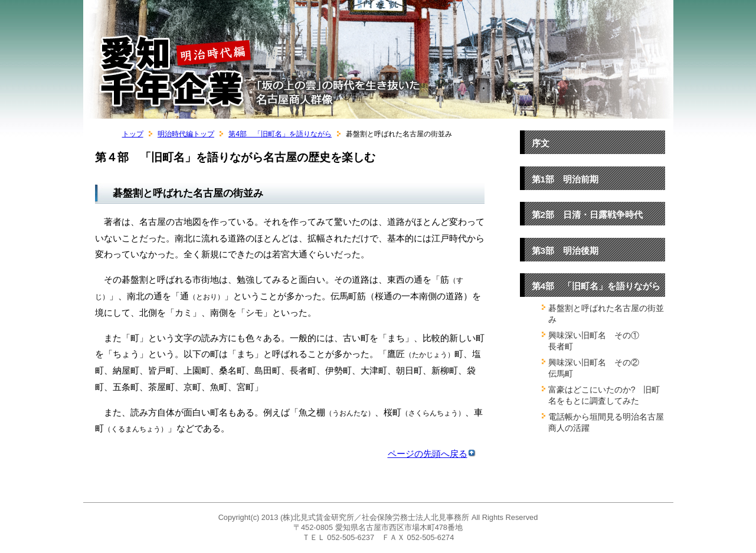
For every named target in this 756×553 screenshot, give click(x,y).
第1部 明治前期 (565, 179)
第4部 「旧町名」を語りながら (280, 134)
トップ (133, 134)
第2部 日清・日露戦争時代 (588, 215)
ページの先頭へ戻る (432, 454)
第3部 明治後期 (565, 251)
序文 (541, 143)
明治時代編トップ (186, 134)
